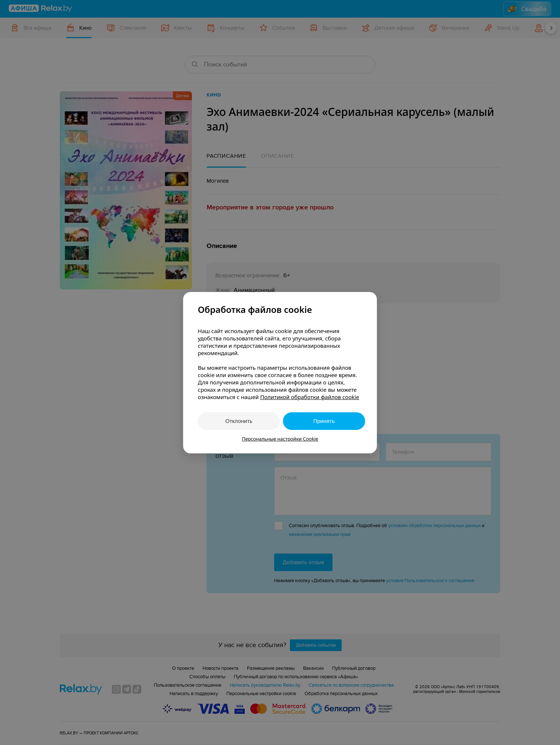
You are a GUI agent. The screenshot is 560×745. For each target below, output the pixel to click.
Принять (324, 421)
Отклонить (239, 421)
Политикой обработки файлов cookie (310, 397)
